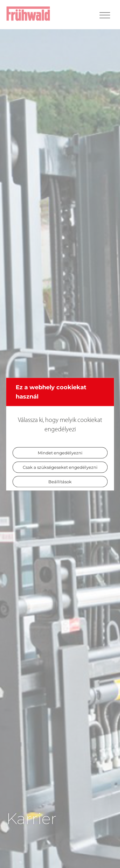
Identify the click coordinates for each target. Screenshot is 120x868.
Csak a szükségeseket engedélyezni (60, 467)
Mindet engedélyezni (60, 452)
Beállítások (60, 481)
